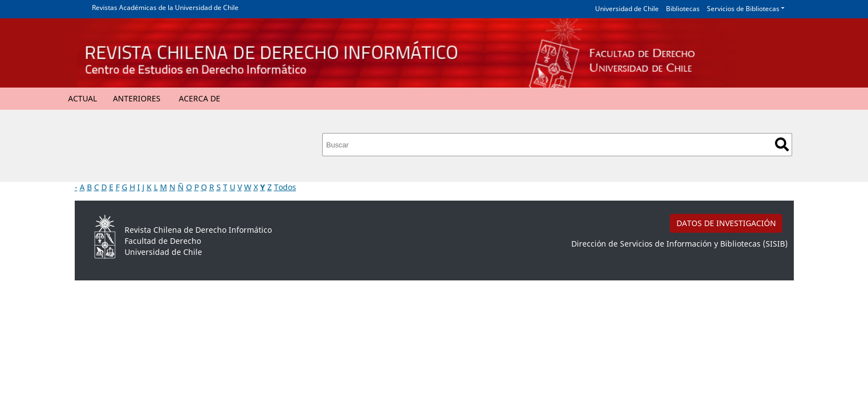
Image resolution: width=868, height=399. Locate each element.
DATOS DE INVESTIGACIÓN (726, 223)
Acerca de (200, 98)
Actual (82, 98)
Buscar (782, 144)
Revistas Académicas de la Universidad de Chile (165, 7)
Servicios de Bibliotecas (743, 9)
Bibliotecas (683, 9)
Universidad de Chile (627, 9)
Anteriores (137, 98)
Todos (285, 187)
